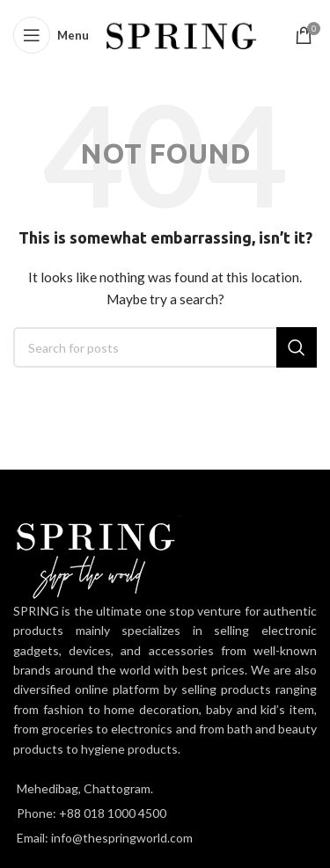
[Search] (165, 347)
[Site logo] (182, 34)
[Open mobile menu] (51, 35)
